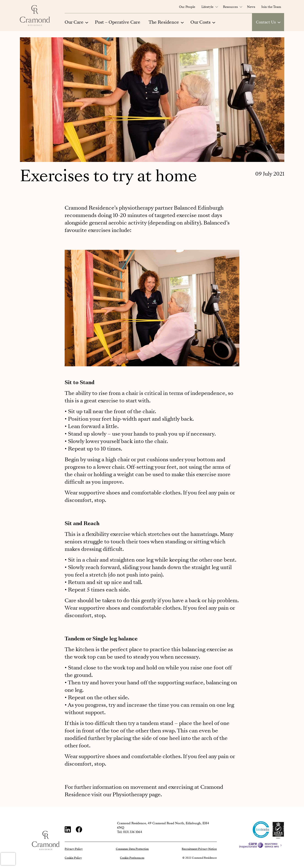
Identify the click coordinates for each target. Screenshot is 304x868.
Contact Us (266, 22)
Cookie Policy (73, 858)
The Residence (164, 22)
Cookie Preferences (132, 858)
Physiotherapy (130, 795)
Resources (230, 7)
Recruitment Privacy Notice (199, 849)
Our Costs (200, 22)
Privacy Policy (74, 849)
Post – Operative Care (118, 22)
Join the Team (271, 7)
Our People (187, 7)
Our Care (74, 22)
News (251, 7)
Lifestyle (207, 7)
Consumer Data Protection (132, 849)
